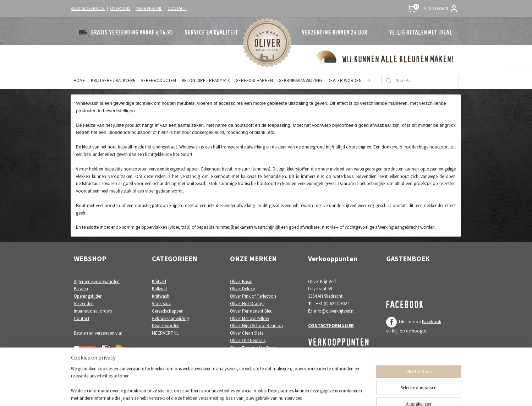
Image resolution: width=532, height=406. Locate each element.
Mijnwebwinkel (329, 393)
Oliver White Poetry (248, 355)
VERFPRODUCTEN (158, 80)
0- (369, 80)
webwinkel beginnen (278, 393)
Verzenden (84, 304)
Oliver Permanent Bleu (251, 311)
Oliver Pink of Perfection (253, 296)
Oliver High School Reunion (256, 326)
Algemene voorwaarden (97, 282)
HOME (79, 80)
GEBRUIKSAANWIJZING (300, 80)
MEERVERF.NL (149, 8)
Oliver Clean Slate (247, 333)
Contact (82, 318)
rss (257, 393)
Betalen (81, 289)
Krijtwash (161, 296)
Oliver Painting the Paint (253, 348)
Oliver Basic (241, 282)
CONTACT (177, 8)
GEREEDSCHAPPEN (254, 80)
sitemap (245, 393)
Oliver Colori (242, 362)
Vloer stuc (161, 304)
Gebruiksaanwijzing (171, 318)
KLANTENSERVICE (88, 8)
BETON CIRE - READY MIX (206, 80)
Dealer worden (166, 326)
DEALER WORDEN (345, 80)
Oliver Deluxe (242, 289)
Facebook (432, 321)
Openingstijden (88, 296)
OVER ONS (120, 8)
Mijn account (441, 9)
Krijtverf (159, 282)
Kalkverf (159, 289)
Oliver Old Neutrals (248, 340)
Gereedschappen (168, 311)
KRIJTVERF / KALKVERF (113, 80)
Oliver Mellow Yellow (249, 318)
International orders (93, 311)
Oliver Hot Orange (247, 304)
